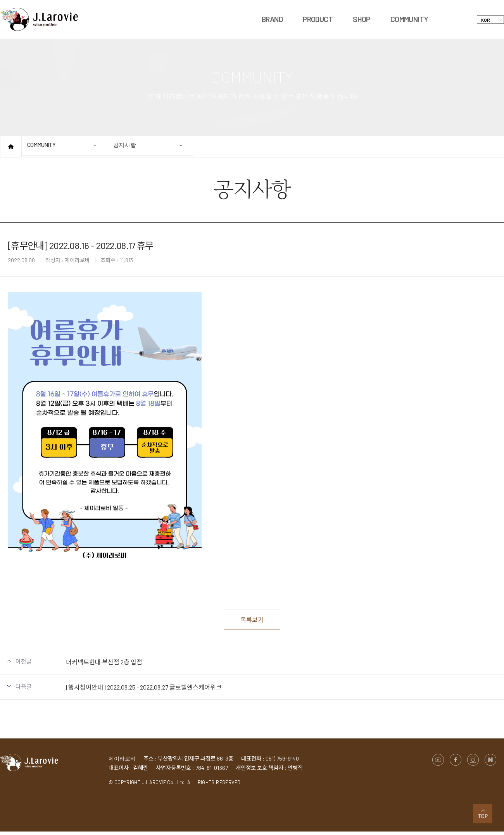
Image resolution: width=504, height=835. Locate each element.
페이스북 (456, 763)
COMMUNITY (409, 19)
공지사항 (150, 149)
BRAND (272, 19)
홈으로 (11, 146)
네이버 (490, 763)
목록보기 (252, 621)
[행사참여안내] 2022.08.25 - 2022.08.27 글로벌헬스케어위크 (144, 691)
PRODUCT (318, 19)
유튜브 (438, 763)
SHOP (362, 19)
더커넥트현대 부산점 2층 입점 (104, 665)
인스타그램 (473, 763)
